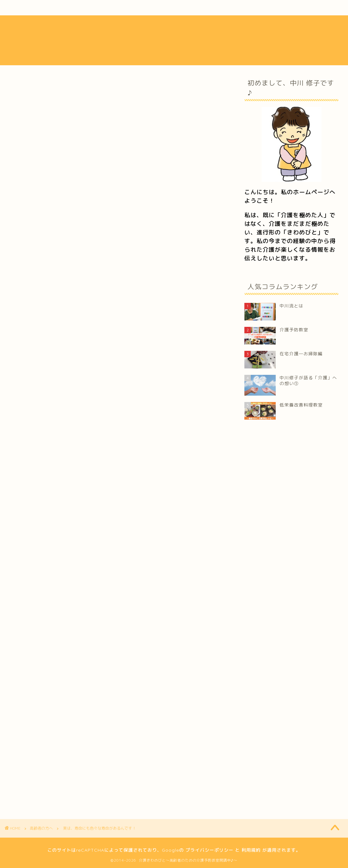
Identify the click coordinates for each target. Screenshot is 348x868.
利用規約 (251, 850)
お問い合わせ (293, 8)
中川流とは (38, 8)
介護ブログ (165, 8)
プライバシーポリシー (210, 850)
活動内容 (102, 8)
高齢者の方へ (33, 89)
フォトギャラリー (229, 8)
